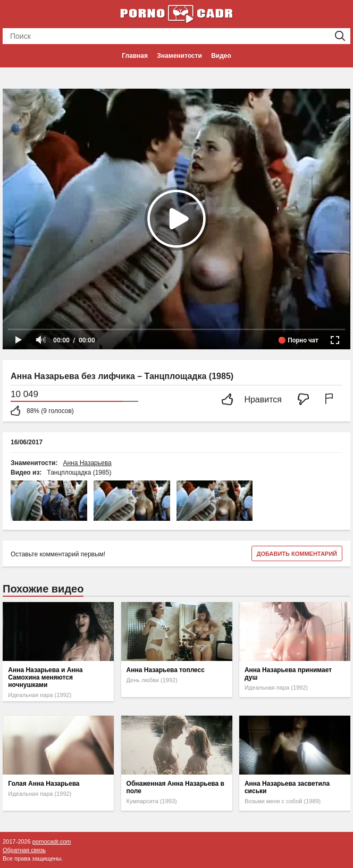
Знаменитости (179, 56)
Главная (135, 56)
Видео (221, 56)
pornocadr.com (52, 841)
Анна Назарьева (87, 463)
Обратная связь (24, 850)
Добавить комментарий (297, 554)
